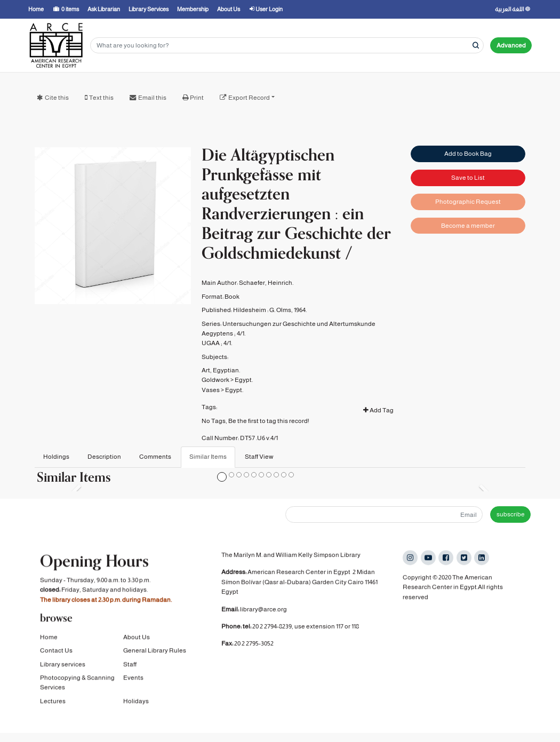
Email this (152, 98)
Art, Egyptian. (221, 370)
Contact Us (56, 652)
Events (133, 679)
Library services (63, 665)
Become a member (468, 226)
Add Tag (378, 410)
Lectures (53, 702)
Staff (130, 665)
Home (49, 638)
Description (104, 457)
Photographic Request (468, 202)
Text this (101, 98)
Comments (155, 457)
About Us (137, 638)
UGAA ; (212, 343)
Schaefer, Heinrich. (266, 283)
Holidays (136, 702)
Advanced (511, 45)
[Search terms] (287, 46)
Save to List (468, 178)
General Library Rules (155, 652)
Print (197, 98)
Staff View (259, 457)
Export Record (249, 98)
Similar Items (208, 457)
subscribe (511, 514)
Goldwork (215, 380)
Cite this (57, 98)
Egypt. (244, 380)
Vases (211, 390)
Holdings (56, 457)
